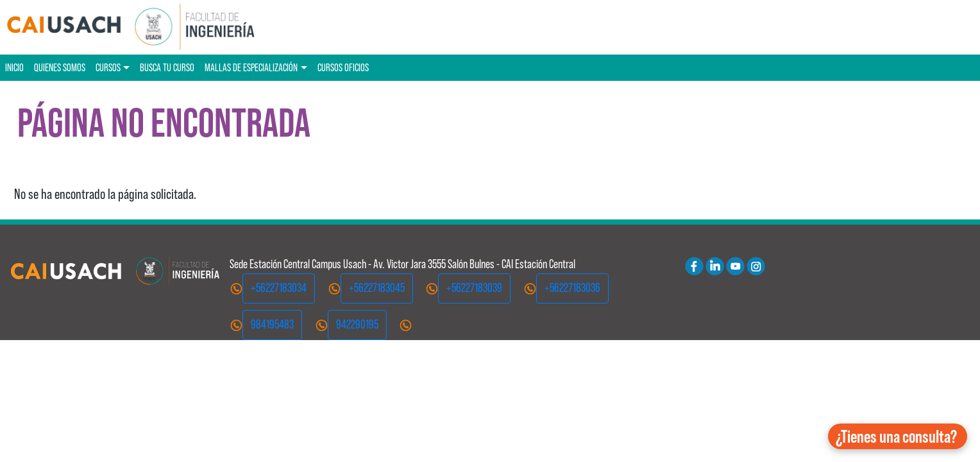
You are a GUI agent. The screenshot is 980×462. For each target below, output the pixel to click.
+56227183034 (279, 288)
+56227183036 (572, 288)
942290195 (357, 324)
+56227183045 (377, 288)
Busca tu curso (167, 67)
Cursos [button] (108, 67)
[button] (898, 436)
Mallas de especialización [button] (251, 67)
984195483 (272, 324)
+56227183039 (474, 288)
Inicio (14, 67)
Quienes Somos (60, 67)
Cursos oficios (343, 67)
